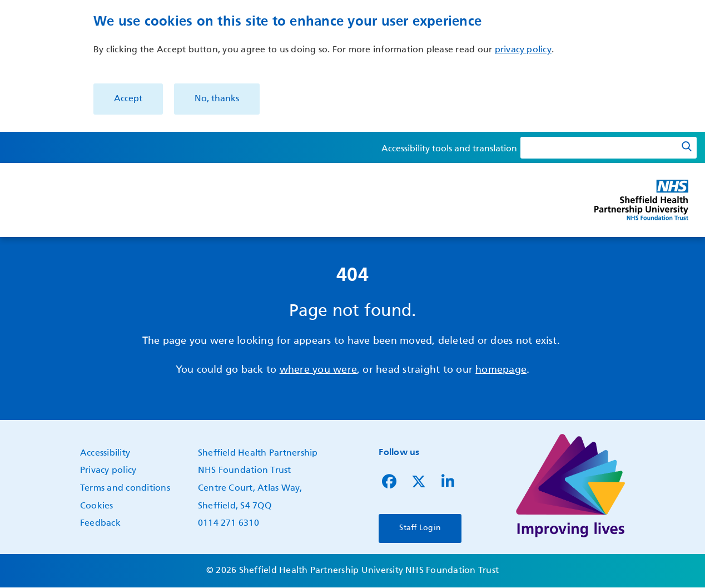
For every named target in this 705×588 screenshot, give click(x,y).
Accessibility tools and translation (449, 149)
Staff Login (420, 528)
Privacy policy (108, 471)
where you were (318, 370)
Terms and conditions (125, 488)
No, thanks (217, 99)
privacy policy (523, 50)
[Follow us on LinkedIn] (448, 485)
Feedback (100, 523)
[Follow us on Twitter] (419, 485)
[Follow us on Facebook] (389, 485)
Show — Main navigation (12, 209)
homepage (501, 370)
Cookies (97, 506)
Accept (128, 99)
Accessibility (105, 453)
